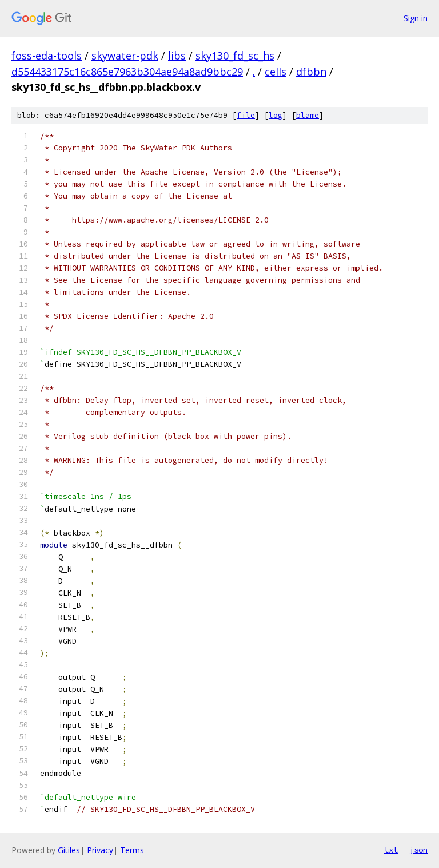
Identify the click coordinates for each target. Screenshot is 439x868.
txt (391, 850)
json (418, 850)
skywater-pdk (125, 56)
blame (308, 115)
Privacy (100, 850)
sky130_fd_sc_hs (235, 56)
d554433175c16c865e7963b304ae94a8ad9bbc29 (127, 72)
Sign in (416, 18)
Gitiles (69, 850)
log (276, 115)
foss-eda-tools (47, 56)
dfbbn (311, 72)
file (246, 115)
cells (276, 72)
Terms (132, 850)
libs (177, 56)
